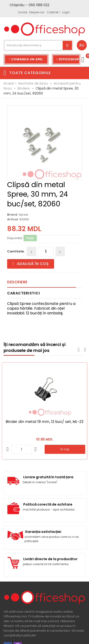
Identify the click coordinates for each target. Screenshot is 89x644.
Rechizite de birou (33, 83)
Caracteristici (23, 293)
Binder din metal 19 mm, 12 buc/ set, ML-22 (45, 422)
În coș (65, 449)
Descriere (17, 282)
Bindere (24, 88)
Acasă (9, 83)
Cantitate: (16, 251)
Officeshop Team (68, 59)
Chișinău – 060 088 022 (29, 5)
